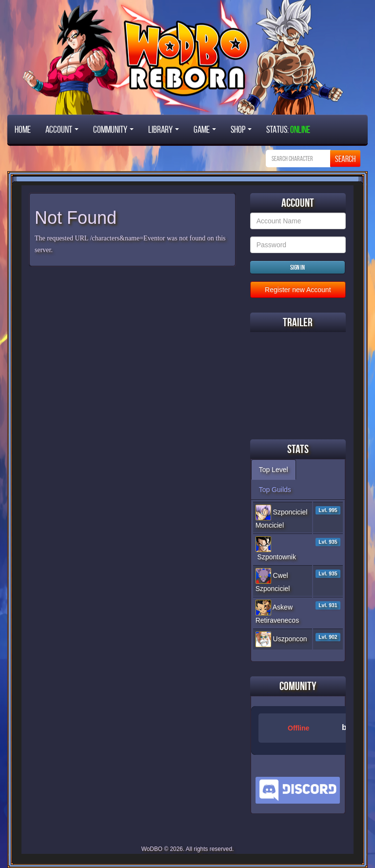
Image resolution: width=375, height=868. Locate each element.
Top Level (274, 470)
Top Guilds (275, 490)
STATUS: (288, 129)
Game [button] (205, 129)
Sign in (297, 267)
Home (23, 129)
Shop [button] (241, 129)
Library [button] (164, 129)
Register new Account (298, 290)
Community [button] (113, 129)
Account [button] (62, 129)
